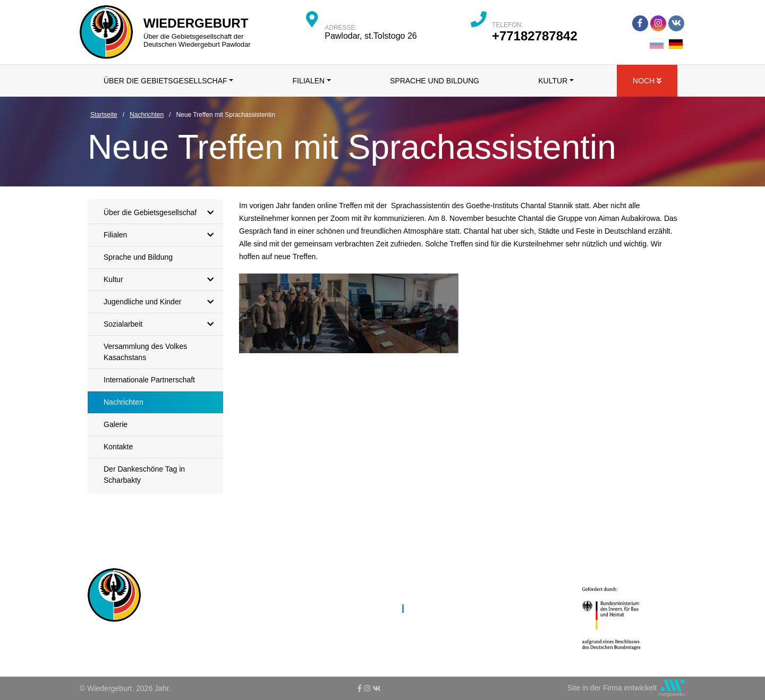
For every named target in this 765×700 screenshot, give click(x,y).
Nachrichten (124, 402)
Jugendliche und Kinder (161, 302)
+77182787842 (535, 36)
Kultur (161, 280)
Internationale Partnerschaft (149, 380)
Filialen (161, 235)
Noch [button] (647, 81)
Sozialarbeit (161, 324)
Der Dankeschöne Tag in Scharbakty (144, 475)
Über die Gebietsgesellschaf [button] (165, 81)
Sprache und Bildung (435, 81)
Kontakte (118, 447)
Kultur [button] (553, 81)
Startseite (300, 573)
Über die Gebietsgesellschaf (161, 213)
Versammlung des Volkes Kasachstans (145, 352)
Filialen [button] (308, 81)
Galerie (116, 424)
